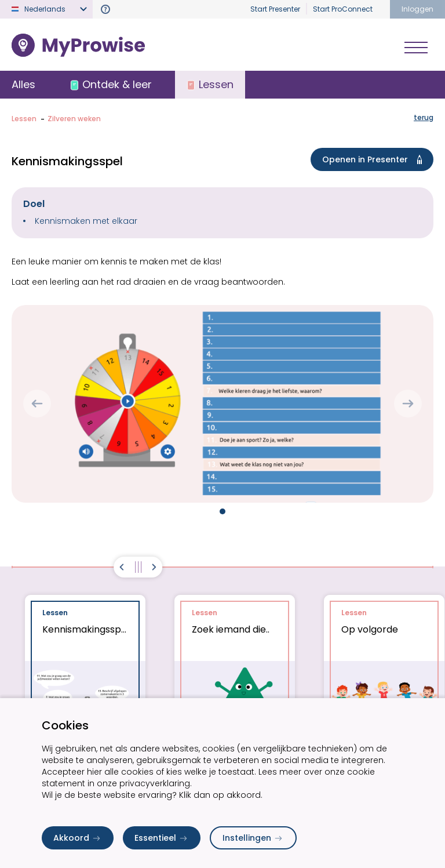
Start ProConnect (343, 9)
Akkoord (78, 838)
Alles (23, 84)
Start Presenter (275, 9)
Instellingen (253, 838)
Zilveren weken (74, 119)
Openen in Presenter (374, 159)
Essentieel (162, 838)
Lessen (24, 119)
